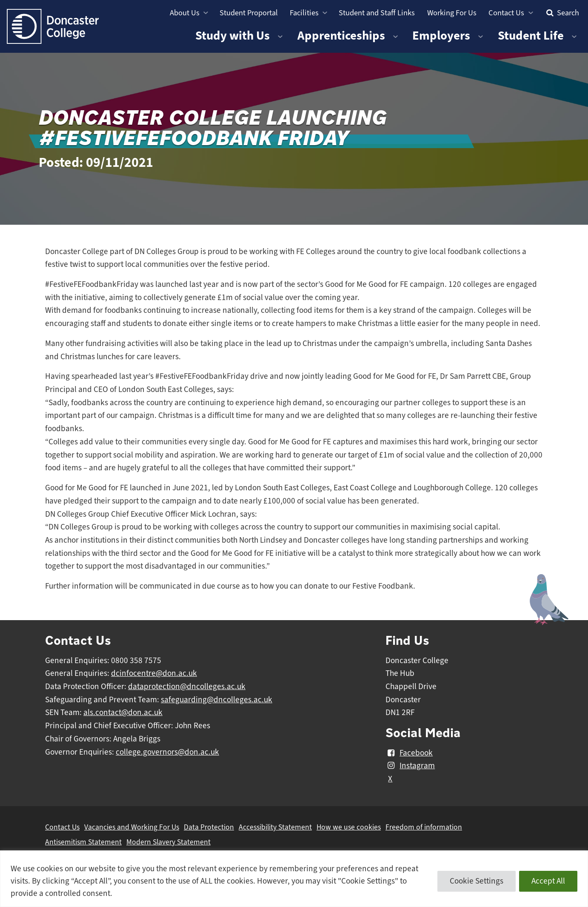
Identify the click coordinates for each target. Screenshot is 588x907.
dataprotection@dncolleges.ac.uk (187, 687)
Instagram (410, 766)
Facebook (409, 753)
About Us (185, 13)
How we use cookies (349, 827)
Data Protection (209, 827)
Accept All (548, 881)
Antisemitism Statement (83, 842)
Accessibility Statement (275, 827)
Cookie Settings (477, 881)
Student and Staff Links (377, 13)
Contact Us (506, 13)
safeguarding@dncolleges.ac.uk (217, 700)
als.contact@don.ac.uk (123, 712)
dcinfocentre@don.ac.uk (154, 673)
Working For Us (452, 13)
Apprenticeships (341, 36)
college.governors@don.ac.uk (167, 752)
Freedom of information (424, 827)
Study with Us (233, 36)
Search (562, 13)
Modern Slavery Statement (168, 842)
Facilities (304, 13)
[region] (294, 879)
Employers (441, 36)
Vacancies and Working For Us (132, 827)
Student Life (531, 36)
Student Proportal (249, 13)
